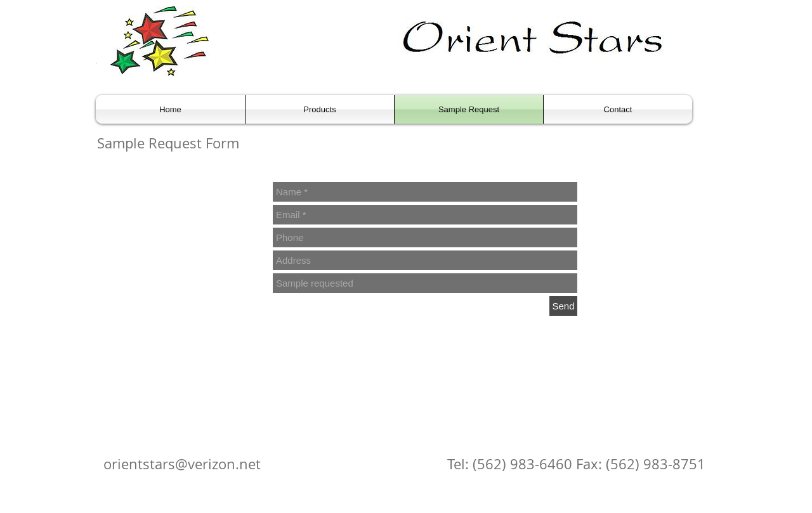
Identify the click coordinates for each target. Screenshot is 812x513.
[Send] (563, 306)
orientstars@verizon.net (182, 464)
